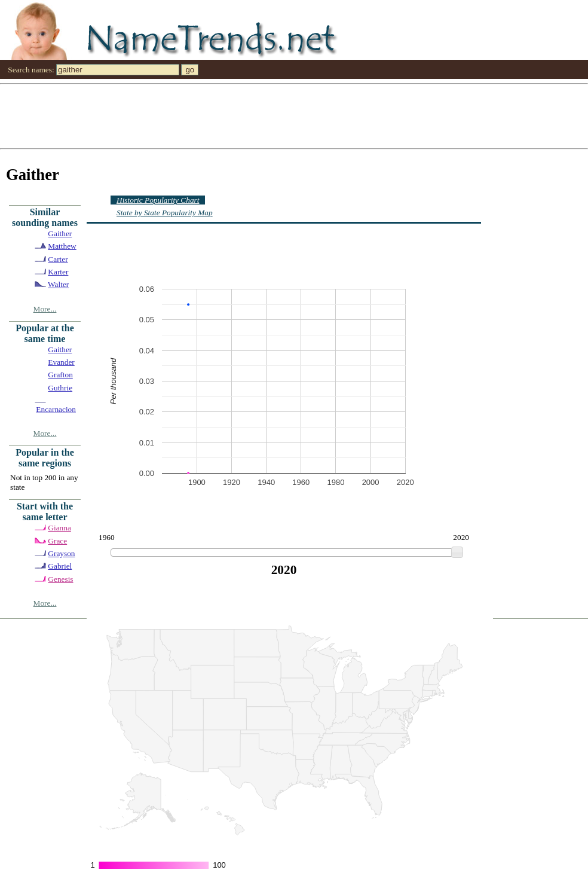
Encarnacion (56, 409)
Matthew (62, 246)
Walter (58, 284)
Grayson (61, 553)
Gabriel (60, 566)
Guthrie (60, 388)
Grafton (60, 375)
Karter (58, 272)
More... (45, 309)
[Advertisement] (294, 115)
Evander (61, 362)
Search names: (31, 70)
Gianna (59, 528)
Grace (57, 541)
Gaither (60, 234)
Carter (58, 259)
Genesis (60, 579)
